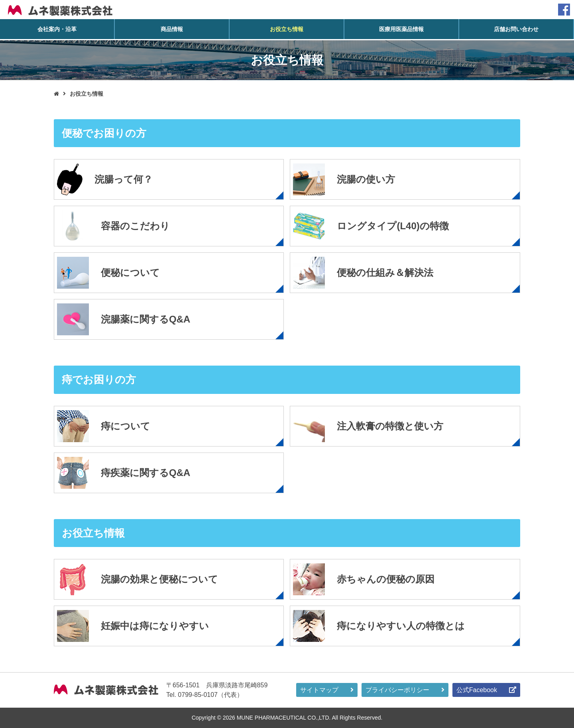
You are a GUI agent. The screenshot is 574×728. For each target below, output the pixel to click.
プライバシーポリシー (397, 690)
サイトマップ (319, 690)
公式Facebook (477, 690)
